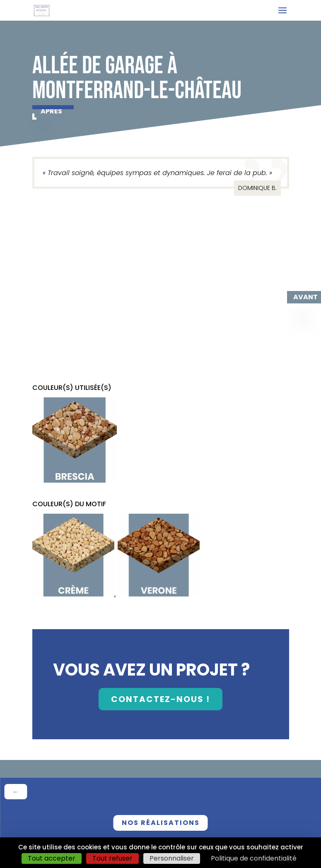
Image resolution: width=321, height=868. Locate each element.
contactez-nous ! (160, 699)
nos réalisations (161, 823)
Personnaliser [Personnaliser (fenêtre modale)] (172, 858)
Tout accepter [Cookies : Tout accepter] (52, 858)
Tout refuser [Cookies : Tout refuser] (112, 858)
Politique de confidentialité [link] (254, 858)
